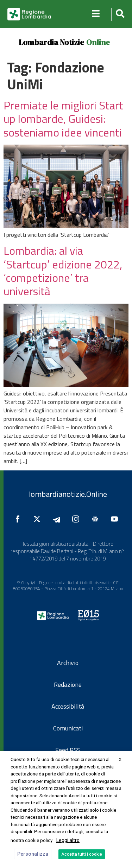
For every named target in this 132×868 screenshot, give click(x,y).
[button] (119, 14)
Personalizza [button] (33, 854)
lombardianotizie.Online (68, 494)
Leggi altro (68, 840)
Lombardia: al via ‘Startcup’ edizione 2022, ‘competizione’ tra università (63, 271)
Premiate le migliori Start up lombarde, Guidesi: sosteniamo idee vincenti (63, 119)
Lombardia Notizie (51, 42)
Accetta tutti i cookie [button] (82, 854)
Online (98, 42)
